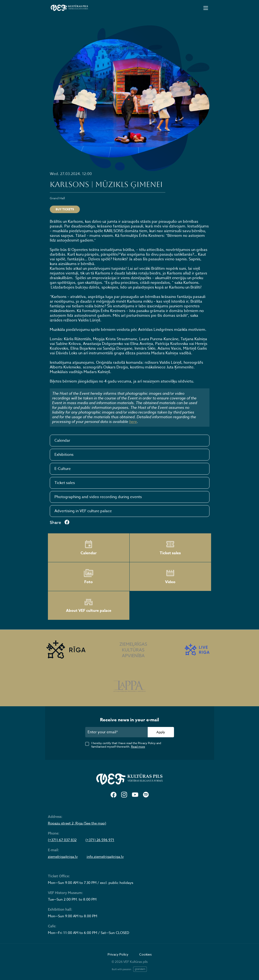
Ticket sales (65, 483)
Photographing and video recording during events (98, 497)
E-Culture (63, 469)
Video (170, 577)
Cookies (145, 954)
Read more (138, 747)
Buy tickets (65, 209)
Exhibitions (64, 455)
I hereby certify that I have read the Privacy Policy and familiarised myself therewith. (126, 745)
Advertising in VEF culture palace (83, 511)
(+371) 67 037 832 (62, 840)
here (133, 422)
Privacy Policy (118, 954)
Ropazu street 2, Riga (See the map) (77, 823)
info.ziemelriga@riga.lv (105, 857)
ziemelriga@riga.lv (63, 857)
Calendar (62, 441)
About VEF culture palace (89, 606)
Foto (89, 577)
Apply (161, 732)
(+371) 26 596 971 (100, 840)
